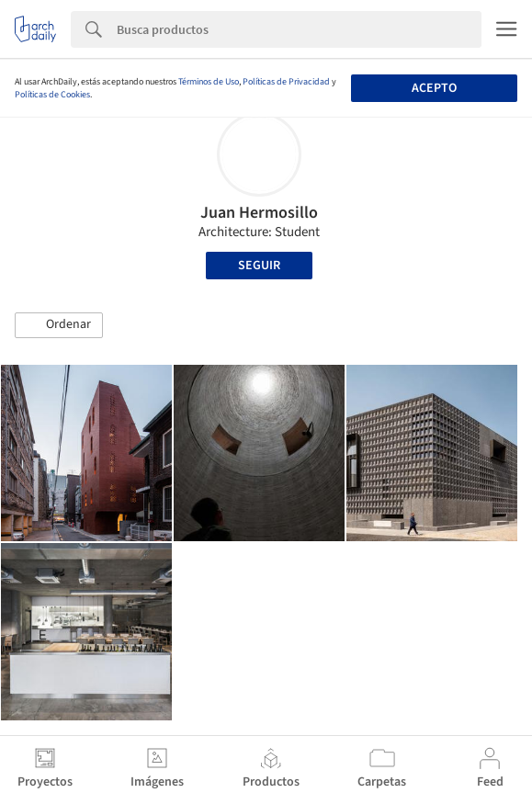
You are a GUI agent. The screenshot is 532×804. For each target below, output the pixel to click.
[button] (59, 325)
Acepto (434, 88)
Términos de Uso (209, 82)
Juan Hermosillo (259, 213)
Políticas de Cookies (52, 95)
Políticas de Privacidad (286, 82)
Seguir (259, 266)
